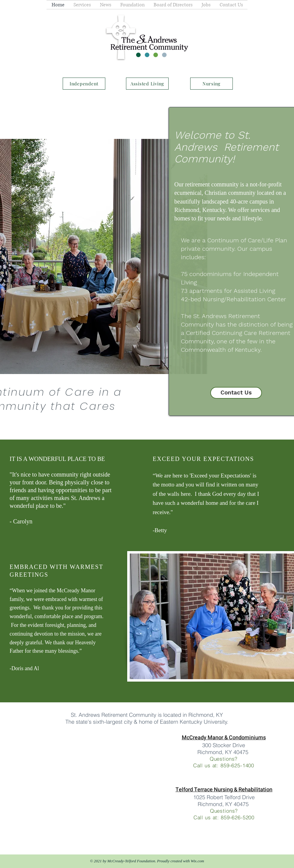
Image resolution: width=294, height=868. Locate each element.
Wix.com (197, 861)
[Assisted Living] (147, 84)
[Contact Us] (236, 393)
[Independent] (84, 84)
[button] (82, 5)
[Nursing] (211, 84)
